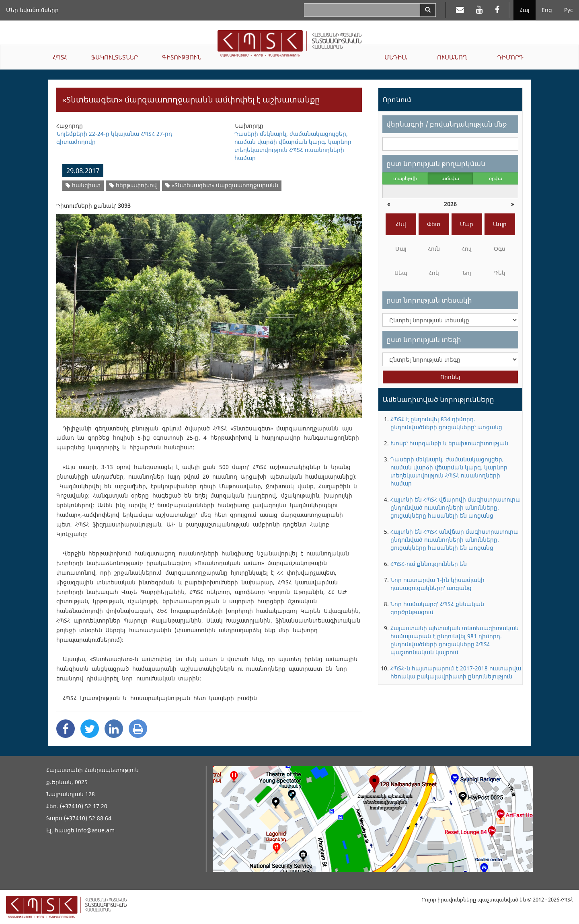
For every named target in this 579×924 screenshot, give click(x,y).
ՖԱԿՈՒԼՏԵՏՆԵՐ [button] (115, 57)
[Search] (428, 10)
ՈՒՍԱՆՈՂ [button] (452, 57)
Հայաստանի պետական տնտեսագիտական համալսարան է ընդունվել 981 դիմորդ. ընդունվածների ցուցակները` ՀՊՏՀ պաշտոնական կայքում (455, 640)
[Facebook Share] (66, 729)
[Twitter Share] (90, 729)
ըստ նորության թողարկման (436, 163)
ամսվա (450, 178)
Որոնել (450, 377)
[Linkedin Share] (114, 729)
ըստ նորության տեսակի (429, 300)
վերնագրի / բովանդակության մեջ (447, 124)
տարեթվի (405, 178)
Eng (547, 10)
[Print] (138, 729)
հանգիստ (83, 185)
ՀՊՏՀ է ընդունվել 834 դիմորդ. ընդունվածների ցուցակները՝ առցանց (446, 423)
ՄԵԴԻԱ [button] (396, 57)
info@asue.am (95, 830)
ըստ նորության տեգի (424, 339)
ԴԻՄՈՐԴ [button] (510, 57)
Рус (569, 10)
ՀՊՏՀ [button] (60, 57)
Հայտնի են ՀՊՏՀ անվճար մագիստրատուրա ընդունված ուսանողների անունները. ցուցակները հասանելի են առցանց (455, 540)
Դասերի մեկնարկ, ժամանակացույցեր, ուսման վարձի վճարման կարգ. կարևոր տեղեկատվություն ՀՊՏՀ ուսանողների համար (449, 471)
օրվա (496, 178)
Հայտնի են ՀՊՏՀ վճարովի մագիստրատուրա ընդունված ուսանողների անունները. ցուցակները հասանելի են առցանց (456, 507)
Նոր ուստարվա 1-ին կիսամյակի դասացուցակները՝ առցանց (437, 584)
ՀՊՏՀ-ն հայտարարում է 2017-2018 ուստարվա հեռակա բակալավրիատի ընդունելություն (456, 672)
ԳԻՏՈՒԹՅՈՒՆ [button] (182, 57)
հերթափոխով (133, 185)
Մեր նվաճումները (32, 10)
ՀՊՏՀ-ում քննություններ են (429, 564)
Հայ (525, 10)
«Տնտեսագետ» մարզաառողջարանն (222, 185)
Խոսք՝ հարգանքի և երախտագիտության (449, 443)
